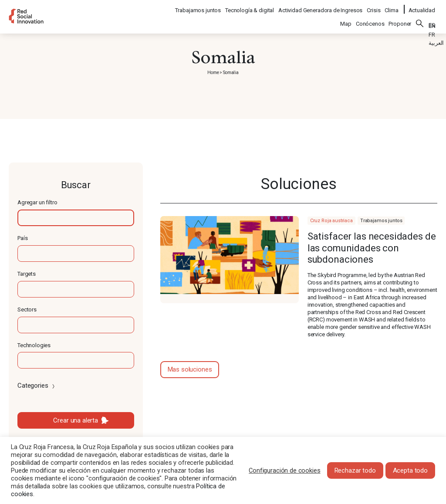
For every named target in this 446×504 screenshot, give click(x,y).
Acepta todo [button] (410, 470)
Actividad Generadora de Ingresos (321, 7)
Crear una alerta (76, 420)
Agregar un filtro (37, 202)
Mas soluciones (190, 369)
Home (213, 73)
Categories (37, 386)
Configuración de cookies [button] (284, 470)
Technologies (34, 345)
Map (346, 18)
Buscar (420, 18)
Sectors (27, 310)
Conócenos (370, 18)
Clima (392, 7)
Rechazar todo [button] (355, 470)
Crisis (374, 7)
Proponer (400, 18)
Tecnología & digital (250, 7)
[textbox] (76, 218)
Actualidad (422, 7)
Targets (27, 274)
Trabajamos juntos (198, 7)
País (22, 238)
